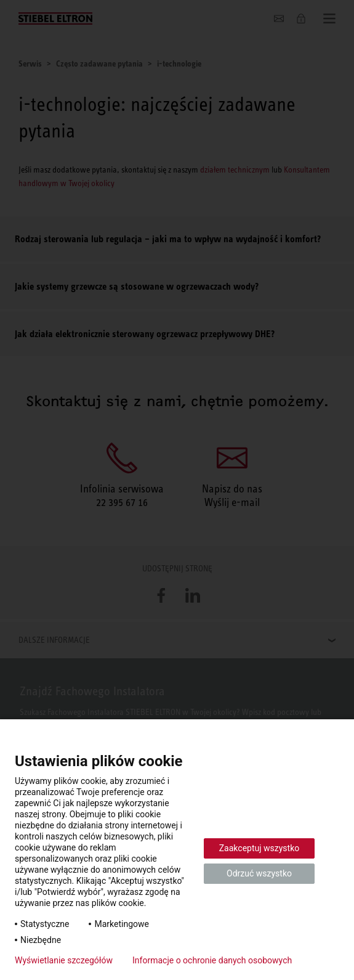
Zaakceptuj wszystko (259, 848)
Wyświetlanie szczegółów (64, 960)
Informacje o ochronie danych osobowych (212, 960)
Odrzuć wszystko (259, 873)
